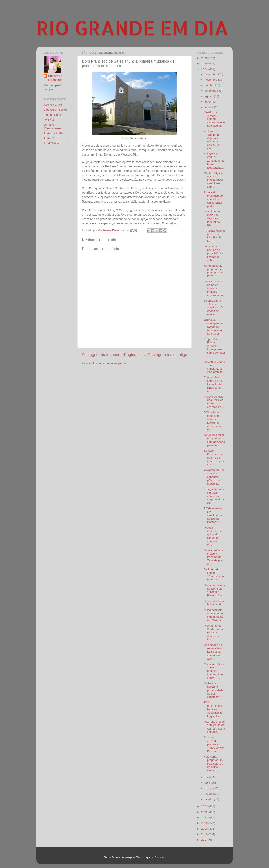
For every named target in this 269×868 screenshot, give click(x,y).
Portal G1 (50, 138)
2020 (205, 823)
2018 (205, 834)
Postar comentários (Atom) (110, 363)
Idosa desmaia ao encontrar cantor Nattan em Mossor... (214, 615)
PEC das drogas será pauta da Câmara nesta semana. (215, 727)
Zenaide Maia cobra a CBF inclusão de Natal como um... (214, 384)
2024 (205, 69)
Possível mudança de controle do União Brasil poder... (213, 199)
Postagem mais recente (103, 355)
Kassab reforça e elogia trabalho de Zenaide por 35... (214, 557)
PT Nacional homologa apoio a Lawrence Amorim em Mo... (213, 421)
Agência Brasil (53, 105)
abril (208, 783)
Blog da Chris (52, 115)
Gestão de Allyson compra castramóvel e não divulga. (214, 119)
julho (208, 102)
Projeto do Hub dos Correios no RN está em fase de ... (214, 402)
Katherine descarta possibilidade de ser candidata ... (214, 690)
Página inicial (136, 355)
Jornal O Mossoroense (52, 126)
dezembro (211, 74)
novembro (211, 80)
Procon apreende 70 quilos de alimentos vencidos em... (214, 536)
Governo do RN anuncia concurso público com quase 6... (214, 477)
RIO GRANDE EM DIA (132, 28)
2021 (205, 818)
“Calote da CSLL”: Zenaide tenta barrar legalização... (214, 161)
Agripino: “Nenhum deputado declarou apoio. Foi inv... (212, 140)
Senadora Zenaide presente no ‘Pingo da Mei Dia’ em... (214, 744)
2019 (205, 829)
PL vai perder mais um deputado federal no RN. (212, 218)
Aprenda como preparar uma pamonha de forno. (214, 271)
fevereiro (211, 794)
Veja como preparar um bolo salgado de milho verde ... (214, 763)
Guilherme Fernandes (55, 78)
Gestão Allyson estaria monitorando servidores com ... (213, 180)
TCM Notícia (52, 143)
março (209, 788)
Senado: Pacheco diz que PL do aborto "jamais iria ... (215, 458)
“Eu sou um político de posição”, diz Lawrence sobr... (214, 253)
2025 (205, 64)
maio (208, 777)
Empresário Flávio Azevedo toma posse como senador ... (215, 348)
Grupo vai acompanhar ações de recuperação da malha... (213, 327)
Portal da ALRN (54, 133)
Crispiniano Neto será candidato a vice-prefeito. (215, 367)
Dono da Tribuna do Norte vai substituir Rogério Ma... (215, 590)
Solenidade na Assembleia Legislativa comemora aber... (213, 652)
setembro (211, 91)
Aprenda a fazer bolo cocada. (214, 603)
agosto (209, 96)
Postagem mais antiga (168, 355)
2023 (205, 806)
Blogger (160, 857)
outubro (210, 85)
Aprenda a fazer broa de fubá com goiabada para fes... (215, 440)
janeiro (209, 799)
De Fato (49, 120)
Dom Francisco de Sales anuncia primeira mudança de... (215, 288)
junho (209, 107)
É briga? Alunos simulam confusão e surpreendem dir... (214, 496)
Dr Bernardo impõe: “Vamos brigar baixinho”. (214, 575)
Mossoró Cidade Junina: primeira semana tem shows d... (214, 671)
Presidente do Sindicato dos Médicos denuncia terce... (214, 633)
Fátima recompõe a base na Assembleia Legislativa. (213, 709)
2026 (205, 58)
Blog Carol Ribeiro (55, 110)
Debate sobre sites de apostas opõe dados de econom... (214, 308)
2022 (205, 812)
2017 (205, 840)
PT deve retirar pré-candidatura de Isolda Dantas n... (213, 515)
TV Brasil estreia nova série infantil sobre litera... (214, 236)
